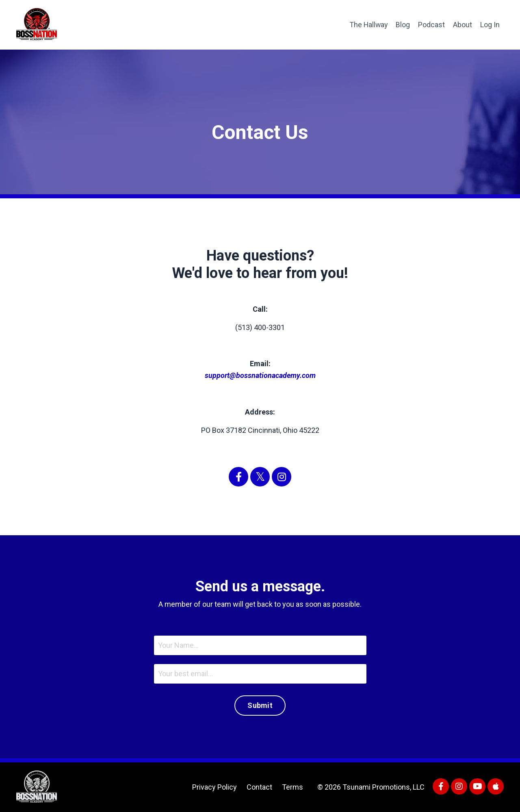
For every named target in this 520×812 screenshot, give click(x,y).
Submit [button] (260, 705)
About (463, 25)
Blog (403, 25)
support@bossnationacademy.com (260, 375)
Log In (490, 25)
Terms (292, 787)
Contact (259, 787)
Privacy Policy (214, 787)
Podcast (431, 25)
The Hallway (368, 25)
